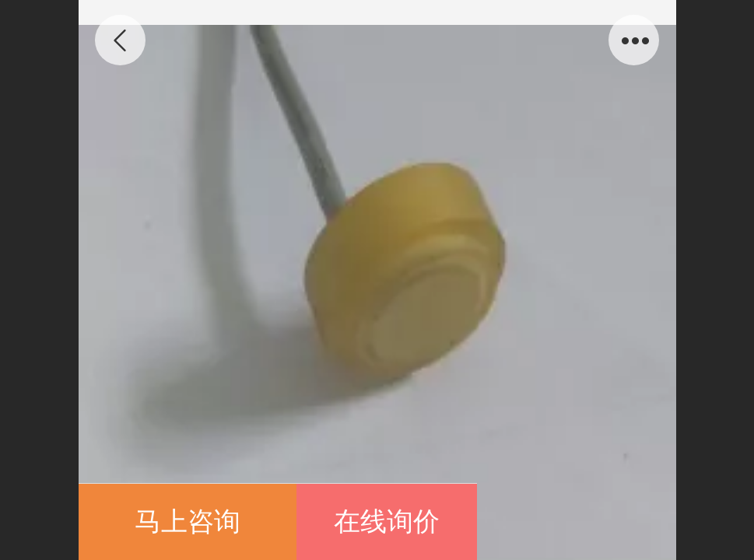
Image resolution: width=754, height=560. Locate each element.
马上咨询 (188, 521)
